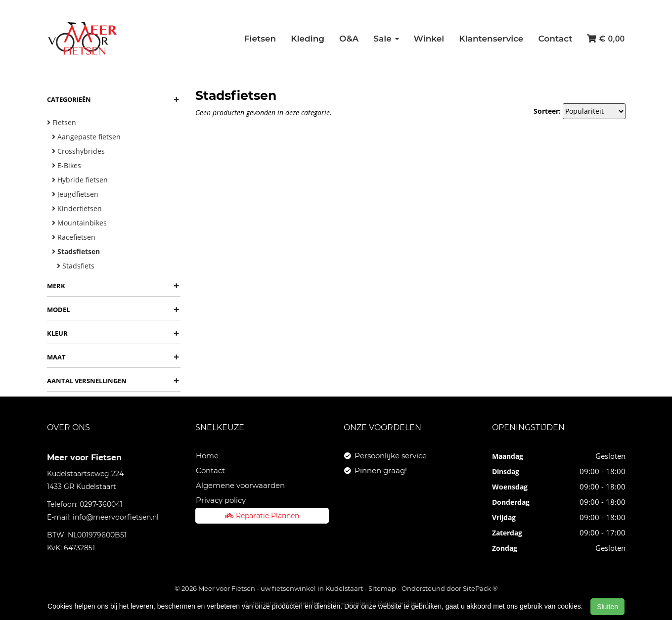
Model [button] (113, 310)
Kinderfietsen (77, 208)
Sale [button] (386, 39)
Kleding (308, 39)
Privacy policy (221, 500)
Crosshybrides (78, 151)
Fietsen (260, 39)
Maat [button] (113, 357)
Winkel (429, 39)
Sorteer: (547, 111)
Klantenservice (491, 39)
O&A (349, 39)
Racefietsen (74, 237)
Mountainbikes (79, 223)
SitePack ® (480, 588)
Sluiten (607, 607)
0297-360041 (101, 504)
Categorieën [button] (113, 99)
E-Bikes (67, 165)
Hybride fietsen (80, 180)
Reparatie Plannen (262, 516)
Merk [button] (113, 286)
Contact (555, 39)
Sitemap (382, 588)
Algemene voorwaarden (240, 485)
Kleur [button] (113, 333)
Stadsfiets (76, 266)
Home (207, 456)
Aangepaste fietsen (86, 137)
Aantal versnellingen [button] (113, 381)
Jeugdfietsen (75, 194)
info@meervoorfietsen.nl (116, 517)
